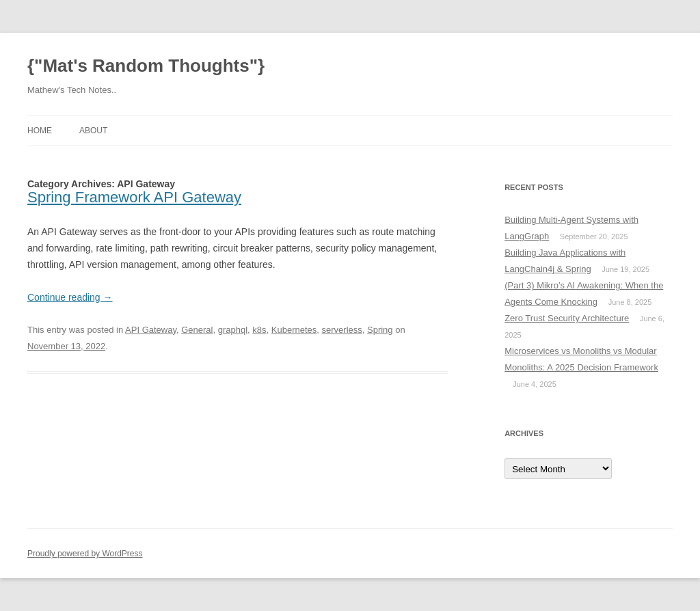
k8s (259, 330)
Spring (380, 330)
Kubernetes (294, 330)
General (197, 330)
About (93, 131)
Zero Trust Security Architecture (567, 318)
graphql (233, 330)
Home (40, 131)
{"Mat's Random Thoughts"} (146, 66)
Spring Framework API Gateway (134, 197)
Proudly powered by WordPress (85, 554)
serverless (342, 330)
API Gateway (151, 330)
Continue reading (70, 297)
